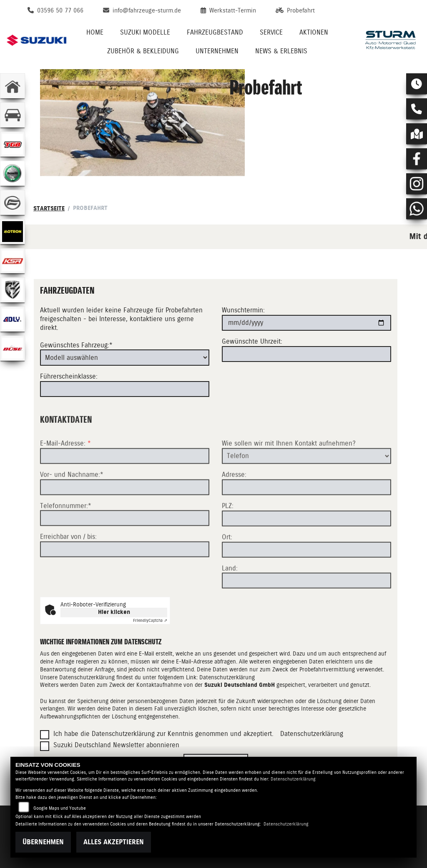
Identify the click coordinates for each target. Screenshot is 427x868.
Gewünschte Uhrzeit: (252, 341)
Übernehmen (43, 842)
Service (271, 32)
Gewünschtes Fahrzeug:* (76, 345)
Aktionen (314, 32)
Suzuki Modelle (145, 32)
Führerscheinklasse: (69, 376)
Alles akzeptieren (114, 842)
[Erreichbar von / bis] (125, 580)
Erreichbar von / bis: (68, 567)
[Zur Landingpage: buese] (13, 348)
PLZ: (228, 536)
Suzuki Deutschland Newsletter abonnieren (116, 745)
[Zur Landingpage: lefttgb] (13, 144)
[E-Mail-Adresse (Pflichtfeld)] (125, 486)
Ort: (227, 567)
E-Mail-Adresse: (65, 473)
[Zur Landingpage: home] (13, 86)
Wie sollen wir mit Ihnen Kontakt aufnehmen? (289, 473)
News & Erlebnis (281, 51)
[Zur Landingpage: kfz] (13, 115)
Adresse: (234, 505)
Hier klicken (114, 612)
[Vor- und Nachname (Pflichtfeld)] (125, 517)
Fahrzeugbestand (215, 32)
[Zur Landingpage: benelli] (13, 173)
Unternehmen (217, 51)
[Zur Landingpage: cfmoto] (13, 202)
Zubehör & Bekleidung (143, 51)
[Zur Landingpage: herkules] (13, 290)
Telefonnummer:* (66, 536)
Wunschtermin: (243, 311)
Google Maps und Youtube (60, 808)
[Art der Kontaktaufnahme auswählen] (306, 486)
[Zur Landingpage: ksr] (13, 261)
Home (95, 32)
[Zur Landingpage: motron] (13, 232)
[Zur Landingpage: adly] (13, 319)
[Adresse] (306, 517)
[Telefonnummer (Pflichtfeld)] (125, 549)
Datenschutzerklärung (227, 677)
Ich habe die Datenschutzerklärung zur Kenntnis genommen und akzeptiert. (163, 734)
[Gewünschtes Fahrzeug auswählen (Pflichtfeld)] (125, 358)
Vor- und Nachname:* (72, 505)
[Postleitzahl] (306, 549)
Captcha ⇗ (150, 620)
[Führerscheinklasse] (125, 389)
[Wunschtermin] (306, 323)
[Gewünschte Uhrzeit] (306, 354)
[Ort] (306, 580)
